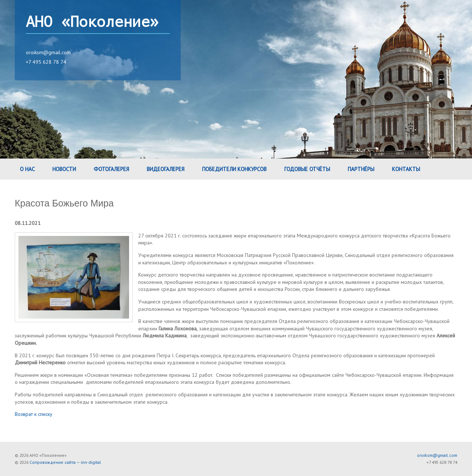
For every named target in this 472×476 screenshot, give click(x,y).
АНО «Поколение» (92, 22)
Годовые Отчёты (307, 169)
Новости (64, 169)
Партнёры (361, 169)
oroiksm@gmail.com (48, 52)
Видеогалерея (166, 169)
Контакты (406, 169)
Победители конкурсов (234, 169)
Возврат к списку (34, 414)
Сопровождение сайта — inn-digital (65, 462)
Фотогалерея (111, 169)
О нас (27, 169)
